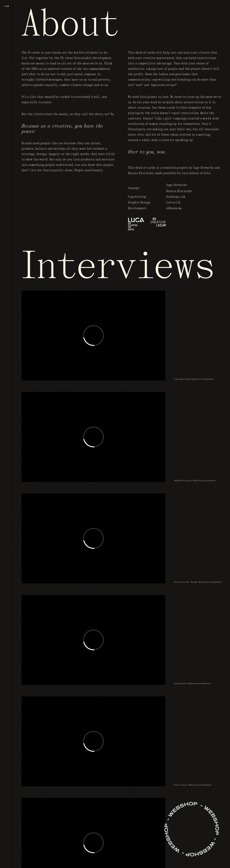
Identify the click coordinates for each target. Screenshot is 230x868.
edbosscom (174, 208)
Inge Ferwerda (176, 185)
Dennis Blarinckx (179, 191)
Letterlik (173, 203)
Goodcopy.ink (176, 197)
